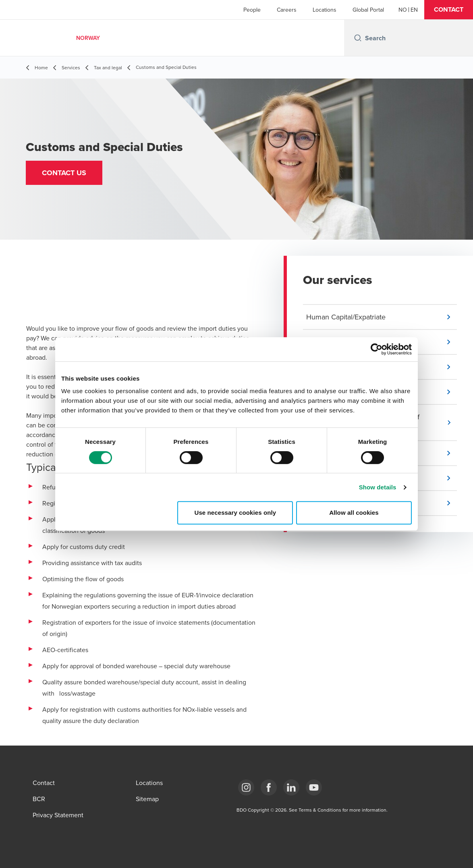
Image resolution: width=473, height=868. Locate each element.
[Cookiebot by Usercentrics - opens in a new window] (377, 349)
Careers (287, 10)
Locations (325, 10)
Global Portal (368, 10)
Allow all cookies (354, 513)
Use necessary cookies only (235, 513)
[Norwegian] (403, 10)
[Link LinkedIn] (291, 787)
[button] (449, 10)
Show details (378, 487)
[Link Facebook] (269, 787)
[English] (414, 10)
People (252, 10)
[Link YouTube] (314, 787)
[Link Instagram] (246, 787)
